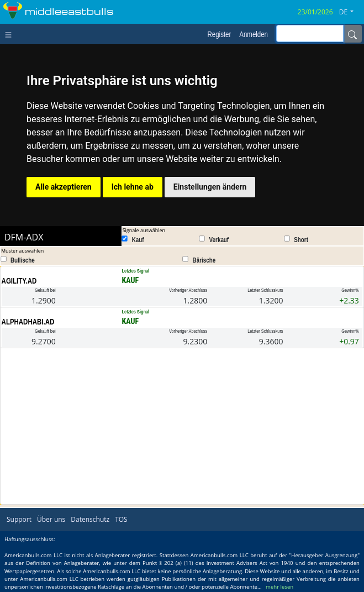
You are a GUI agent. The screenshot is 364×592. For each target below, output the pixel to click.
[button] (350, 12)
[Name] (352, 34)
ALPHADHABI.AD (28, 322)
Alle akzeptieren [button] (64, 187)
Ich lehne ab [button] (133, 187)
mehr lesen (279, 587)
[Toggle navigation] (11, 34)
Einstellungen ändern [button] (210, 187)
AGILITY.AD (19, 281)
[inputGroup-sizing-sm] (310, 33)
